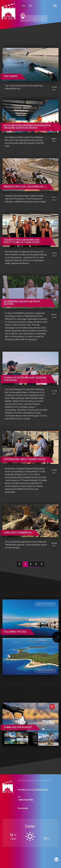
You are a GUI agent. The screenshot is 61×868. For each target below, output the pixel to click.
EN (23, 6)
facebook (23, 808)
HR (30, 6)
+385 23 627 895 (25, 800)
